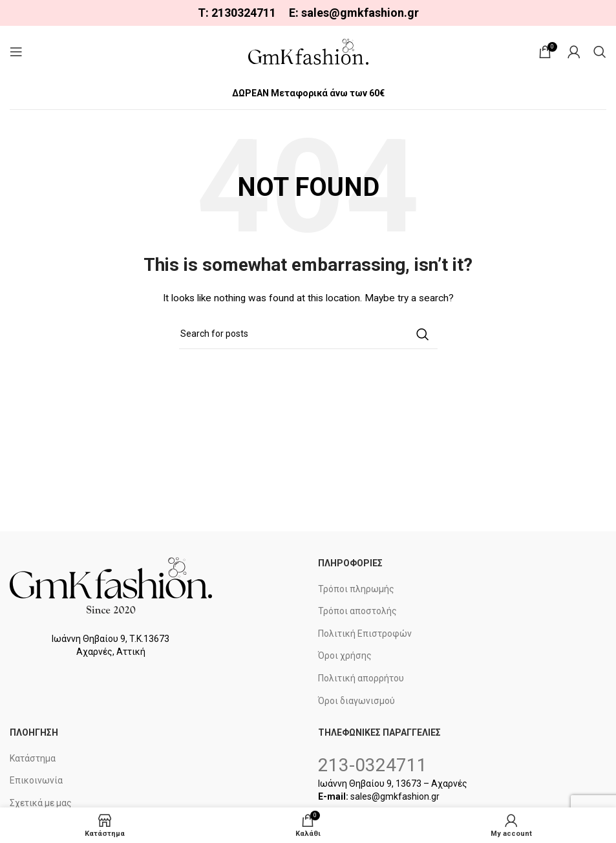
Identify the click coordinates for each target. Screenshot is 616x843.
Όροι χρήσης (345, 656)
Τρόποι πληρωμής (356, 589)
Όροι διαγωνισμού (356, 701)
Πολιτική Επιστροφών (365, 634)
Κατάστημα (33, 758)
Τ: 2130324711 (237, 13)
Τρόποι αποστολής (357, 611)
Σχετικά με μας (41, 803)
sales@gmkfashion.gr (360, 13)
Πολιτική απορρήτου (361, 678)
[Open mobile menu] (16, 52)
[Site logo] (308, 51)
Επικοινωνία (36, 780)
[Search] (600, 52)
